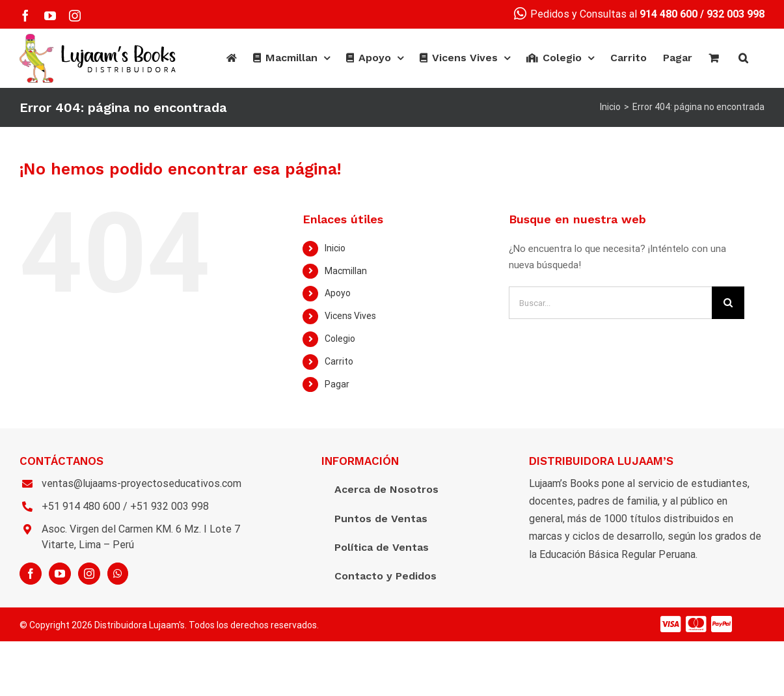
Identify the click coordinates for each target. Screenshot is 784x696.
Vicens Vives (350, 316)
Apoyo (338, 293)
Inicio (335, 248)
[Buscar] (743, 58)
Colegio (340, 339)
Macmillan (346, 271)
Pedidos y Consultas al (606, 14)
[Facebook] (31, 574)
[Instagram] (89, 574)
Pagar (337, 384)
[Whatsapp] (118, 574)
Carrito (339, 361)
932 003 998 (736, 14)
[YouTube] (60, 574)
